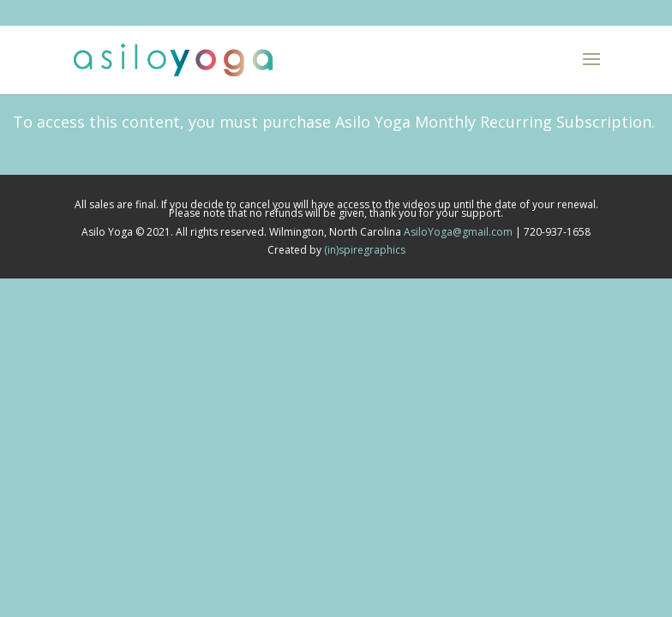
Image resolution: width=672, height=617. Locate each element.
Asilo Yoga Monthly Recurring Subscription (493, 122)
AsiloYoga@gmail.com (458, 232)
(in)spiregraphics (365, 250)
